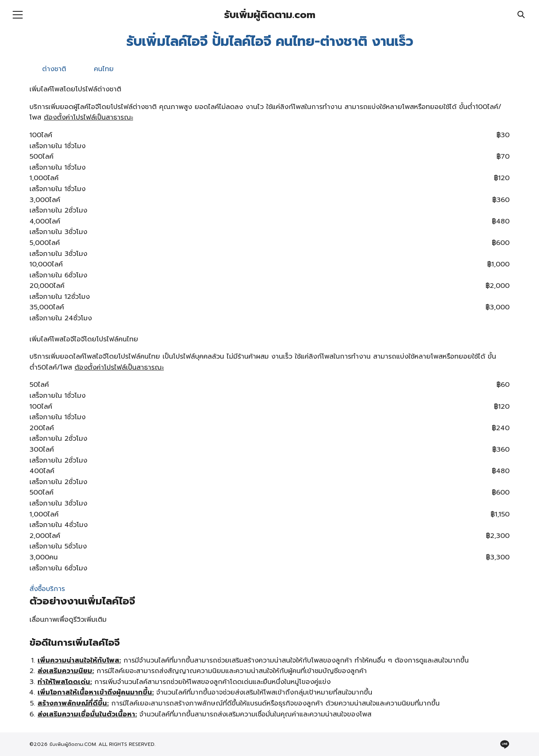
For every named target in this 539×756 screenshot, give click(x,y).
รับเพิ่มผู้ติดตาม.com (270, 15)
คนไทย (104, 69)
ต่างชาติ (54, 69)
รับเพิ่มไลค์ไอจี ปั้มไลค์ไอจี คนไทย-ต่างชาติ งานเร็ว (270, 41)
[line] (504, 744)
